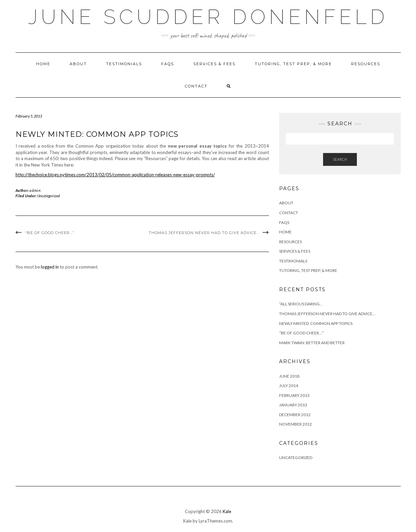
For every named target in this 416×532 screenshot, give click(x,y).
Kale (227, 511)
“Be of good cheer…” (50, 233)
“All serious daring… (301, 304)
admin (35, 190)
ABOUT (78, 64)
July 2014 (289, 386)
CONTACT (196, 86)
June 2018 (289, 376)
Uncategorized (48, 196)
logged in (50, 267)
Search (340, 159)
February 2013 (294, 395)
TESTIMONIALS (124, 64)
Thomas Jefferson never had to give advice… (204, 233)
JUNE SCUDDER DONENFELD (208, 17)
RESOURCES (366, 64)
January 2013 (293, 405)
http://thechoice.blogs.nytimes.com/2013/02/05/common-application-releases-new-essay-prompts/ (115, 175)
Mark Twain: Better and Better (312, 343)
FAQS (168, 64)
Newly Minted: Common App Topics (316, 323)
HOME (43, 64)
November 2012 (296, 424)
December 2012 (295, 415)
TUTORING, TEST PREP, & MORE (293, 64)
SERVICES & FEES (214, 64)
